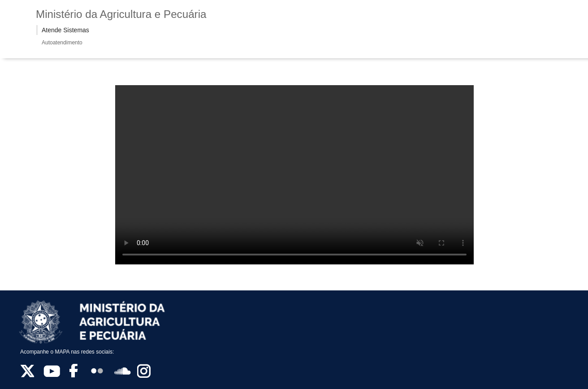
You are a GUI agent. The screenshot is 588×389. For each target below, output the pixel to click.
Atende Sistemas (65, 30)
